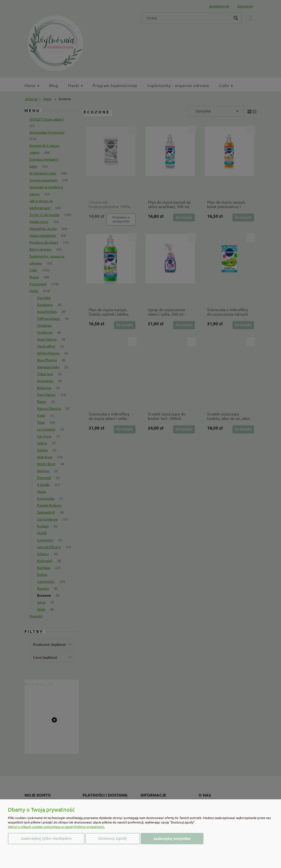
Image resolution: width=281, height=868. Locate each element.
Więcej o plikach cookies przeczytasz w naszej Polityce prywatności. (56, 827)
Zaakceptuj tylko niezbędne (46, 838)
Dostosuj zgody (112, 838)
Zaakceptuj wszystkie (172, 838)
